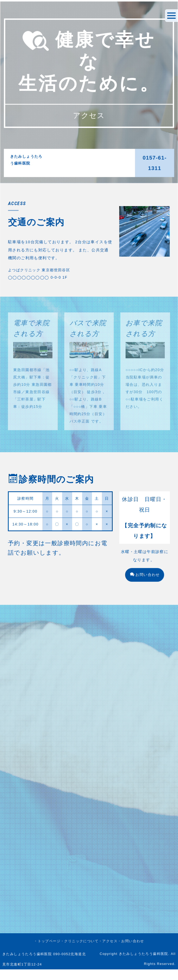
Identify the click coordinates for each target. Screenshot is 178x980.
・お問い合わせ (134, 635)
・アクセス (110, 635)
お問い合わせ (149, 591)
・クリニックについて (79, 635)
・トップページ (44, 635)
